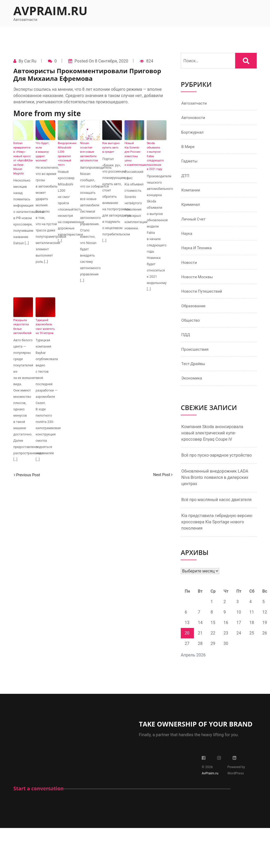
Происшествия (196, 357)
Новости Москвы (198, 282)
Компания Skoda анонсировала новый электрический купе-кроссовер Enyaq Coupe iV (212, 442)
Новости (190, 267)
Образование (194, 312)
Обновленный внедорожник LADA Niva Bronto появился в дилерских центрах (215, 486)
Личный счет (194, 223)
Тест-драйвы (194, 372)
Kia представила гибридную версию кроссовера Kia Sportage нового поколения (217, 531)
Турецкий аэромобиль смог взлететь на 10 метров (45, 327)
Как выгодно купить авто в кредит (111, 147)
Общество (191, 327)
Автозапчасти (195, 103)
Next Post (162, 475)
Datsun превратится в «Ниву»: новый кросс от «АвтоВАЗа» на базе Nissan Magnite (23, 158)
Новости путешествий (203, 297)
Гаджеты (190, 163)
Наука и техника (198, 253)
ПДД (186, 342)
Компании (191, 193)
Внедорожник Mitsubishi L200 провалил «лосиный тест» (67, 154)
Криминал (191, 208)
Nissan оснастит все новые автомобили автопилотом (89, 152)
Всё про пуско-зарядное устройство (217, 464)
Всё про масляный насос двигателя (216, 508)
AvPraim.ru (50, 11)
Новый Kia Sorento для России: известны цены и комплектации (134, 154)
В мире (189, 148)
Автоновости (194, 118)
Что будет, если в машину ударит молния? (42, 152)
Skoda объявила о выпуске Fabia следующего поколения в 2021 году (155, 156)
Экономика (192, 387)
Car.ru (30, 61)
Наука (187, 238)
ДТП (186, 178)
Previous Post (28, 475)
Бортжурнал (193, 133)
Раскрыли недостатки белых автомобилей (22, 327)
